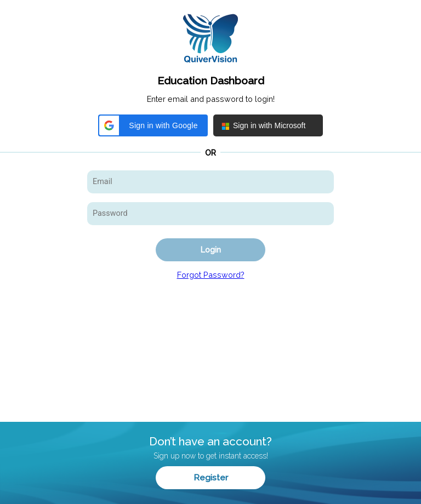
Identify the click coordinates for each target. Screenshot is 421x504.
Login (211, 250)
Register (211, 478)
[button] (153, 125)
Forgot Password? (211, 275)
